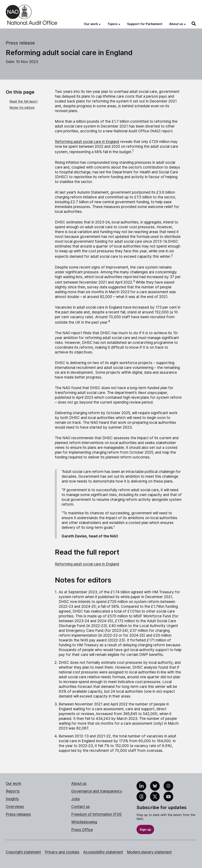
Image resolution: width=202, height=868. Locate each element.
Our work (14, 784)
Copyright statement (23, 852)
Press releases (18, 814)
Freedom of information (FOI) (96, 814)
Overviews (15, 807)
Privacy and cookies (62, 852)
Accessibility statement (103, 852)
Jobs (76, 799)
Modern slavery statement (149, 852)
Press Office (82, 830)
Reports (13, 791)
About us (79, 784)
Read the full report (24, 101)
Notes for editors (22, 107)
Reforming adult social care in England (87, 142)
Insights (12, 799)
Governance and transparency (97, 791)
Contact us (81, 807)
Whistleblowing (84, 822)
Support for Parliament (145, 24)
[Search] (194, 24)
